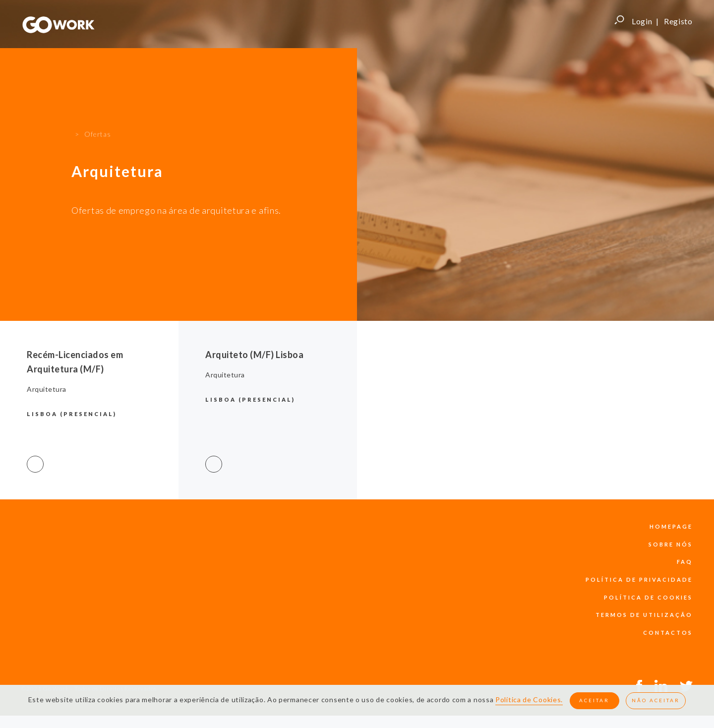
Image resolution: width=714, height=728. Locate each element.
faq (685, 562)
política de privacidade (639, 579)
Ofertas (97, 119)
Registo (678, 21)
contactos (668, 633)
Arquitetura (47, 389)
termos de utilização (644, 615)
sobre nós (671, 544)
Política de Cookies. (529, 700)
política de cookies (648, 597)
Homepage (671, 526)
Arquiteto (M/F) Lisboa (254, 355)
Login (642, 21)
